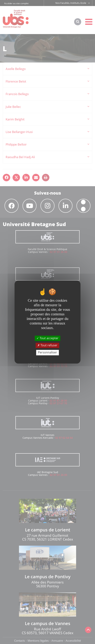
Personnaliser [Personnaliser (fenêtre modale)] (47, 353)
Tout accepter (47, 338)
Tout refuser (47, 345)
